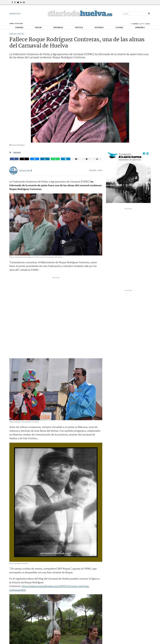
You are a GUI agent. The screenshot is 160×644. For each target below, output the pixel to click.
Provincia (58, 27)
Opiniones (140, 27)
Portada (19, 27)
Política (79, 27)
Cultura (119, 27)
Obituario (17, 153)
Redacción (25, 171)
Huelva (38, 27)
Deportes (99, 27)
